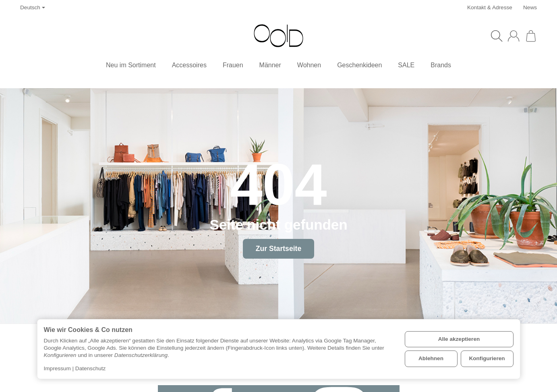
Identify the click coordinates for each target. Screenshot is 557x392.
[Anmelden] (514, 36)
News (530, 7)
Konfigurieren (487, 358)
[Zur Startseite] (278, 36)
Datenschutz (91, 368)
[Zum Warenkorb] (531, 36)
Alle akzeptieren (459, 339)
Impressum (57, 368)
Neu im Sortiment (131, 65)
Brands (441, 65)
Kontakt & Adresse (490, 7)
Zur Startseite (278, 249)
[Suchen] (497, 36)
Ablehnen (431, 358)
